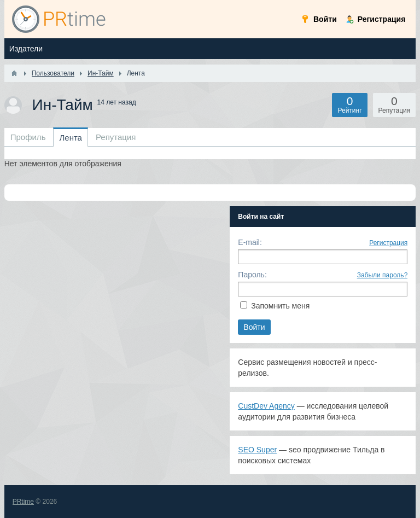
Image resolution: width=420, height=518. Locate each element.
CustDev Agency (266, 406)
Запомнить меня (280, 306)
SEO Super (257, 450)
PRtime (23, 502)
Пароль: (252, 275)
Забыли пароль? (383, 275)
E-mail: (250, 242)
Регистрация (388, 243)
